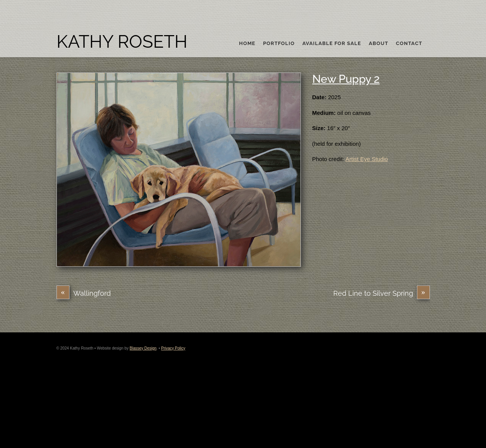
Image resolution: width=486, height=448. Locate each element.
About (379, 44)
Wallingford (84, 293)
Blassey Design (143, 348)
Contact (409, 44)
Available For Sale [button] (332, 44)
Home (247, 44)
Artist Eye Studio (367, 159)
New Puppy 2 (346, 79)
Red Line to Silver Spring (382, 293)
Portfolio (279, 44)
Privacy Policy (173, 348)
